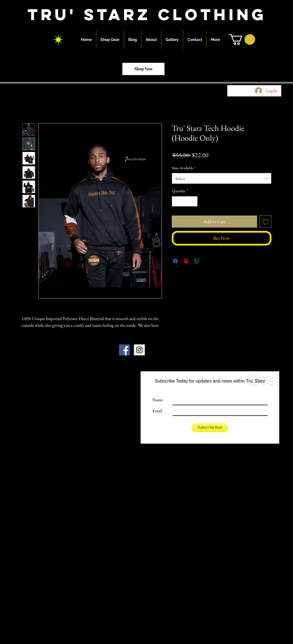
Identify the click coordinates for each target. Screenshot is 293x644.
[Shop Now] (143, 69)
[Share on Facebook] (175, 261)
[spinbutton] (185, 201)
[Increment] (193, 201)
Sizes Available (184, 168)
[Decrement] (176, 201)
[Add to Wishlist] (265, 222)
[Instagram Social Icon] (139, 350)
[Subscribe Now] (210, 428)
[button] (242, 40)
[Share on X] (207, 261)
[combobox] (222, 178)
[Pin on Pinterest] (186, 261)
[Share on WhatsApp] (197, 261)
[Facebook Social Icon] (124, 350)
